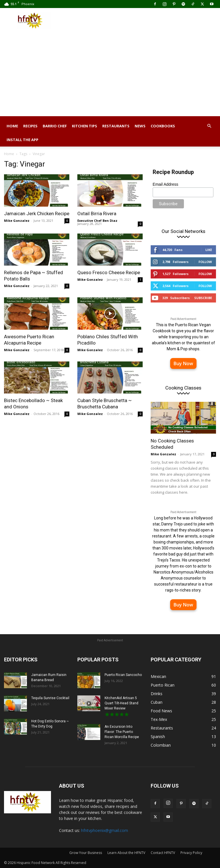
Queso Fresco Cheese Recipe (109, 272)
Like (209, 250)
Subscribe (203, 298)
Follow (205, 262)
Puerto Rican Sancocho (123, 675)
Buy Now (183, 363)
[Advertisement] (110, 76)
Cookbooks (163, 126)
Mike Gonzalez (17, 221)
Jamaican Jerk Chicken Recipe (37, 213)
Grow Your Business (86, 853)
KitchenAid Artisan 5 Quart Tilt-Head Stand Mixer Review (121, 703)
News (140, 126)
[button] (209, 126)
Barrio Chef (55, 126)
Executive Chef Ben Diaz (97, 221)
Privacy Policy (191, 853)
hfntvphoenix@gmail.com (105, 830)
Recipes (30, 126)
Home (12, 126)
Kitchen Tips (85, 126)
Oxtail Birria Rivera (97, 213)
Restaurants (116, 126)
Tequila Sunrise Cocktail (50, 698)
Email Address (165, 184)
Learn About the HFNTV (126, 853)
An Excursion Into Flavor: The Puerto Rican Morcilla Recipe (122, 732)
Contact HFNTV (163, 853)
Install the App (22, 140)
